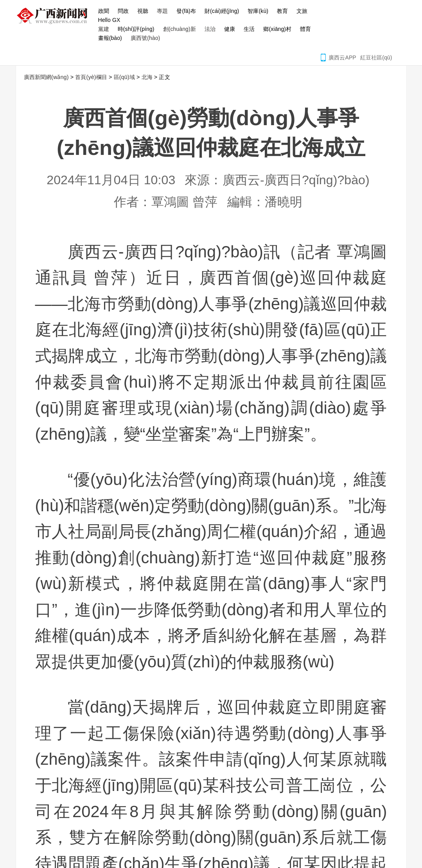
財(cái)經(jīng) (222, 11)
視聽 (143, 11)
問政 (123, 11)
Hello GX (109, 20)
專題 (162, 11)
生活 (249, 29)
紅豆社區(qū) (376, 58)
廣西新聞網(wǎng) (55, 16)
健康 (230, 29)
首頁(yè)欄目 (91, 77)
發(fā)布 (186, 11)
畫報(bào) (110, 38)
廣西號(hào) (145, 38)
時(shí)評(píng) (136, 29)
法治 (210, 29)
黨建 (104, 29)
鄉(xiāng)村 (277, 29)
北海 (147, 77)
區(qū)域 (124, 77)
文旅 (302, 11)
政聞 (104, 11)
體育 (305, 29)
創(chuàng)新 (180, 29)
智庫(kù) (258, 11)
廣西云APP (342, 58)
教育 (282, 11)
